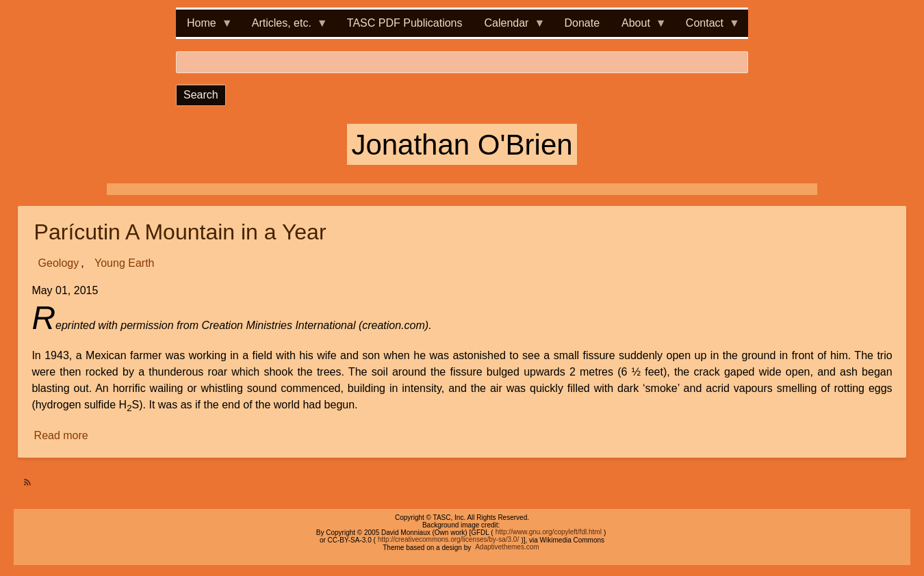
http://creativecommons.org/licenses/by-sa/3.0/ (448, 540)
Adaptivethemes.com (507, 548)
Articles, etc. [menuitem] (284, 27)
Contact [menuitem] (707, 27)
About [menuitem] (639, 27)
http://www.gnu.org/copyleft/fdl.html (549, 533)
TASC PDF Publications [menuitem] (405, 23)
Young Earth (124, 263)
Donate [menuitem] (582, 23)
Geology (59, 263)
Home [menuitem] (204, 27)
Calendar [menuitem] (510, 27)
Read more (62, 435)
